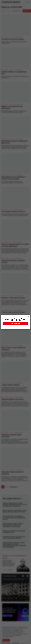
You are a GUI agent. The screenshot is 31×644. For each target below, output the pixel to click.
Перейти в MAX (15, 324)
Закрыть (16, 327)
